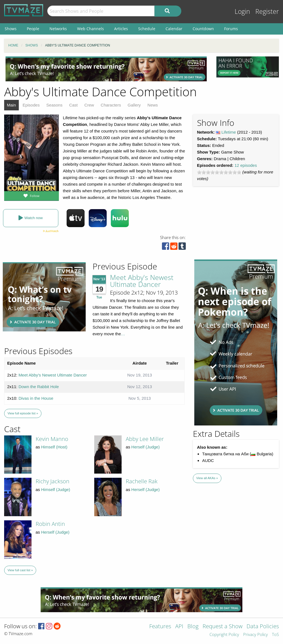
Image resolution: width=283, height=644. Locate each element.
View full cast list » (20, 570)
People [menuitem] (33, 29)
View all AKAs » (207, 478)
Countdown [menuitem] (203, 29)
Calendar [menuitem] (174, 29)
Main (11, 105)
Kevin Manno (52, 439)
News (153, 105)
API (179, 627)
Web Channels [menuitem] (91, 29)
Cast (73, 105)
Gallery (134, 105)
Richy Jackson (53, 481)
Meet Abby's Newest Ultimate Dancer (142, 281)
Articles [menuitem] (121, 29)
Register (267, 11)
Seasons (54, 105)
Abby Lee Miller (145, 439)
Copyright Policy (224, 635)
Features (160, 627)
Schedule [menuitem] (147, 29)
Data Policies (263, 627)
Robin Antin (50, 524)
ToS (275, 635)
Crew (89, 105)
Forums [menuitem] (231, 29)
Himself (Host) (54, 447)
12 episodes (246, 165)
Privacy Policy (256, 635)
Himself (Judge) (56, 490)
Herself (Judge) (146, 447)
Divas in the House (36, 398)
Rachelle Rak (142, 481)
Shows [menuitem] (11, 29)
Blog (193, 627)
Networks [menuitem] (58, 29)
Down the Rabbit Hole (39, 387)
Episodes (31, 105)
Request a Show (222, 627)
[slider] (219, 172)
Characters (111, 105)
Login (242, 11)
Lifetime (229, 132)
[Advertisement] (106, 69)
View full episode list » (23, 413)
